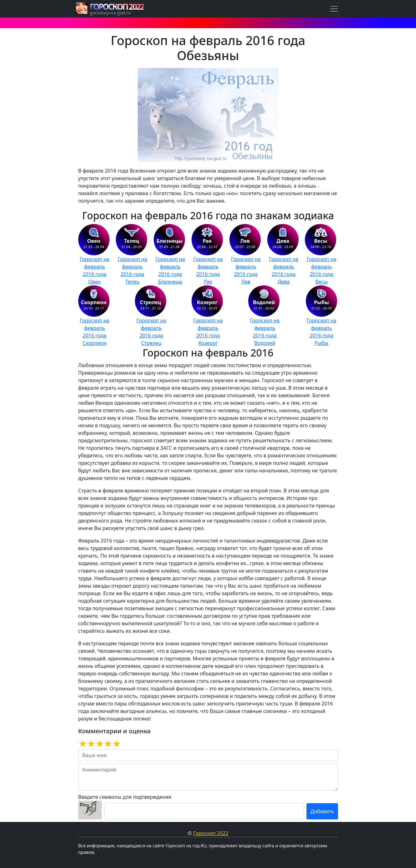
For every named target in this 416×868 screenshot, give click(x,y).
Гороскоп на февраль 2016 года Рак (208, 270)
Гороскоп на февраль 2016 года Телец (132, 270)
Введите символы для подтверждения (125, 797)
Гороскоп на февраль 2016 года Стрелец (151, 332)
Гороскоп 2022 (211, 833)
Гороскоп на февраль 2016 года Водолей (265, 332)
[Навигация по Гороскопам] (334, 9)
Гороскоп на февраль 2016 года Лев (246, 270)
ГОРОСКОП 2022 (117, 7)
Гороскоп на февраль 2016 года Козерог (208, 332)
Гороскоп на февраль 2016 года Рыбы (321, 332)
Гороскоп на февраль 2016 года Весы (321, 270)
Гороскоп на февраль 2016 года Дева (284, 270)
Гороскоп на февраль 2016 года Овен (95, 270)
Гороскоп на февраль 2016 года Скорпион (95, 332)
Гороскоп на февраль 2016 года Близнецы (170, 270)
